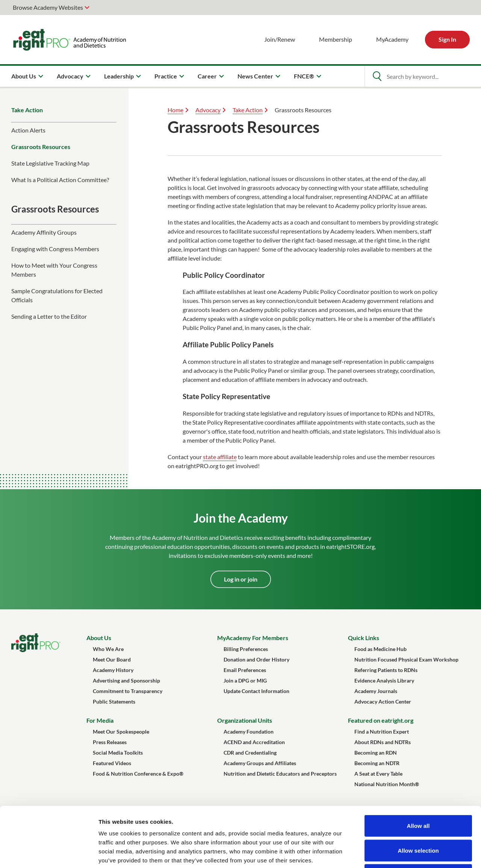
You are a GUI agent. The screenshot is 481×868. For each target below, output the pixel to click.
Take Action (27, 110)
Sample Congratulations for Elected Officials (57, 295)
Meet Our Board (112, 659)
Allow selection (418, 794)
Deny (418, 819)
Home (175, 110)
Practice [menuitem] (166, 76)
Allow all (418, 769)
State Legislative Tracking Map (50, 163)
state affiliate (220, 457)
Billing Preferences (246, 649)
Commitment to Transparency (128, 691)
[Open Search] (377, 76)
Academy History (113, 670)
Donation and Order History (256, 659)
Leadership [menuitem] (119, 76)
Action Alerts (28, 130)
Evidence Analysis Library (384, 680)
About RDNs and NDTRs (383, 742)
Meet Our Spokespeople (121, 732)
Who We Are (108, 649)
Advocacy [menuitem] (70, 76)
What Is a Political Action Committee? (60, 180)
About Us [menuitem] (24, 76)
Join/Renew (280, 39)
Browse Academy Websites (48, 7)
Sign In (447, 39)
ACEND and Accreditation (254, 742)
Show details (394, 853)
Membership (336, 39)
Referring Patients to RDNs (386, 670)
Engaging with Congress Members (55, 249)
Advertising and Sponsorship (126, 680)
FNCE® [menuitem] (304, 76)
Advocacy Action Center (383, 701)
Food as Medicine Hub (380, 649)
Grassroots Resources (41, 147)
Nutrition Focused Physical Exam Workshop (406, 659)
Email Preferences (245, 670)
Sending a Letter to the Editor (49, 316)
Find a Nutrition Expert (382, 732)
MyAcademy (392, 39)
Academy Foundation (249, 732)
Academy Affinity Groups (44, 232)
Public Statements (114, 701)
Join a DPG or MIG (245, 680)
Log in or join (241, 579)
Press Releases (110, 742)
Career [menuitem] (207, 76)
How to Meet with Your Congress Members (54, 270)
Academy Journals (376, 691)
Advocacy (208, 110)
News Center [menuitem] (255, 76)
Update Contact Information (256, 691)
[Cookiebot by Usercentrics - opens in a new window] (49, 853)
